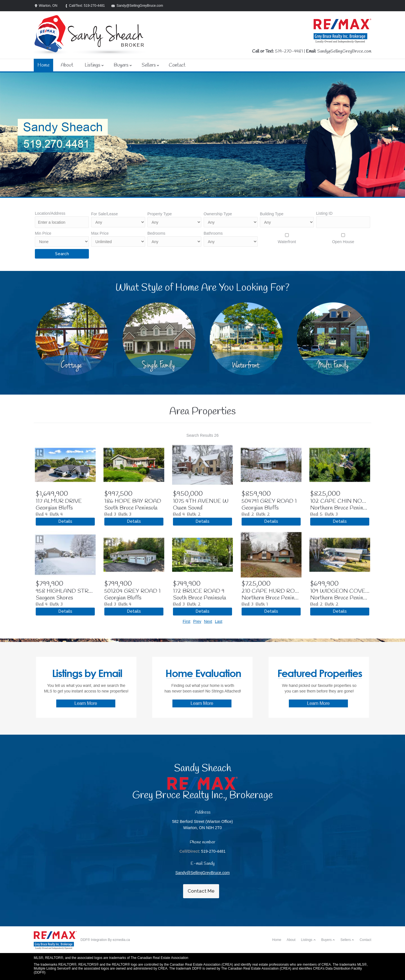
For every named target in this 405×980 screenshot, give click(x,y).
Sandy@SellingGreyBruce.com (344, 51)
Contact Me (201, 891)
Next (208, 621)
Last (219, 621)
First (187, 621)
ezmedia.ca (121, 940)
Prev (197, 621)
